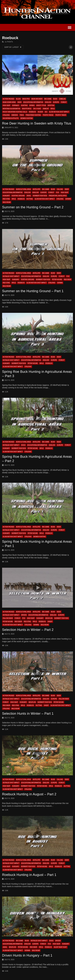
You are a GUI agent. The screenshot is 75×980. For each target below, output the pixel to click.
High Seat (6, 105)
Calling (60, 189)
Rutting (30, 199)
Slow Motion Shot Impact (59, 112)
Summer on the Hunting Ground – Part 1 (33, 291)
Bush (55, 99)
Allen (18, 99)
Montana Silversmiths (11, 109)
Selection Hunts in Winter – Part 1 (28, 713)
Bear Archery (37, 99)
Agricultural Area (23, 189)
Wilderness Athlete (11, 118)
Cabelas (62, 99)
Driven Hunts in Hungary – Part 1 (27, 955)
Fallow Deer (8, 618)
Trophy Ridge (48, 115)
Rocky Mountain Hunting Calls (15, 112)
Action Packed (8, 99)
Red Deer (68, 280)
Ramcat (46, 109)
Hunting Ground (18, 196)
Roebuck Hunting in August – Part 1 (29, 875)
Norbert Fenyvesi (40, 196)
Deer (20, 102)
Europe (56, 102)
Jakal (29, 196)
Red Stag (6, 199)
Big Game (48, 99)
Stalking (6, 115)
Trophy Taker (61, 115)
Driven (24, 615)
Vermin (68, 199)
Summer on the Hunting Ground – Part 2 (33, 207)
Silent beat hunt (60, 947)
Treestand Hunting (33, 115)
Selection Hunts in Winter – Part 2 (28, 630)
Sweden (15, 115)
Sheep (50, 622)
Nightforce (27, 109)
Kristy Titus (41, 105)
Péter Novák (57, 280)
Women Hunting (27, 118)
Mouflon (49, 618)
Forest (64, 102)
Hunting (24, 105)
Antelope (37, 189)
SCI (46, 112)
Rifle (53, 109)
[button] (70, 27)
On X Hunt (37, 109)
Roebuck (32, 112)
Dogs (23, 445)
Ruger (40, 112)
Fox (57, 192)
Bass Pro (26, 99)
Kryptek (51, 105)
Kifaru (32, 105)
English (48, 102)
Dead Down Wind (9, 102)
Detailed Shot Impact (11, 276)
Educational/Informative (33, 102)
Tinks (22, 115)
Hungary (6, 196)
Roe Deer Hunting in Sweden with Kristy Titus (37, 123)
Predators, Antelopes (58, 196)
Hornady (16, 105)
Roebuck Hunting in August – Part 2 (29, 794)
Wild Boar (7, 202)
